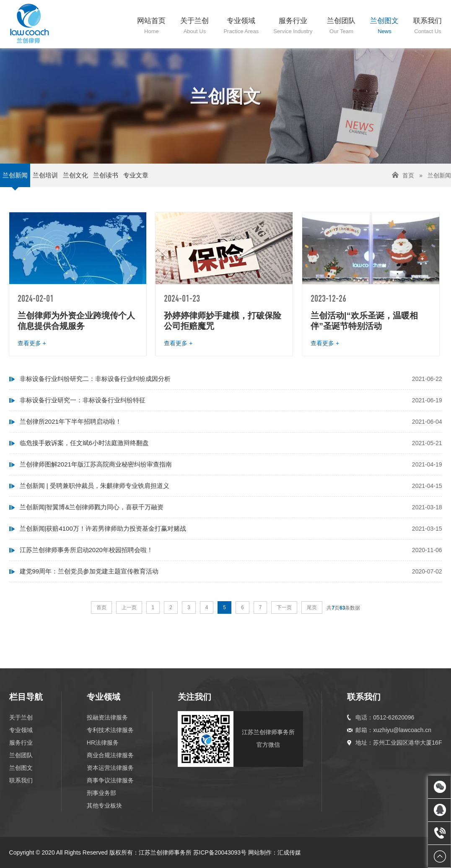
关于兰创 (21, 717)
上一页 (129, 607)
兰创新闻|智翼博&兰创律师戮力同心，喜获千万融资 (92, 507)
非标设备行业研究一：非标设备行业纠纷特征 (83, 400)
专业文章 (136, 175)
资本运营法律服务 (110, 768)
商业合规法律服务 (110, 755)
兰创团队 (21, 755)
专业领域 (21, 730)
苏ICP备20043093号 (220, 852)
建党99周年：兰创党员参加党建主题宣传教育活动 (89, 571)
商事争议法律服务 (110, 780)
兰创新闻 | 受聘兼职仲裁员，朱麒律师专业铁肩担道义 (95, 486)
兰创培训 (45, 175)
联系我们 (21, 780)
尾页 (312, 607)
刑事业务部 (101, 793)
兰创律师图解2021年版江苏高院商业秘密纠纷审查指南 (96, 464)
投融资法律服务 (107, 717)
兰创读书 (106, 175)
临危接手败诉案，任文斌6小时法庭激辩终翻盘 (84, 443)
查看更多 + (32, 343)
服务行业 (21, 743)
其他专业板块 (104, 805)
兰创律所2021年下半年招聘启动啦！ (71, 421)
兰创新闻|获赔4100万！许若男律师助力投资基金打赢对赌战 (103, 528)
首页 (408, 175)
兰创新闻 (15, 175)
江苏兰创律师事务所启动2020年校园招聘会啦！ (86, 550)
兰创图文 (21, 768)
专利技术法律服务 (110, 730)
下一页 (284, 607)
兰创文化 (75, 175)
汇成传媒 (289, 852)
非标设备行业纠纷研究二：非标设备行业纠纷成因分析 (95, 379)
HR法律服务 (103, 743)
